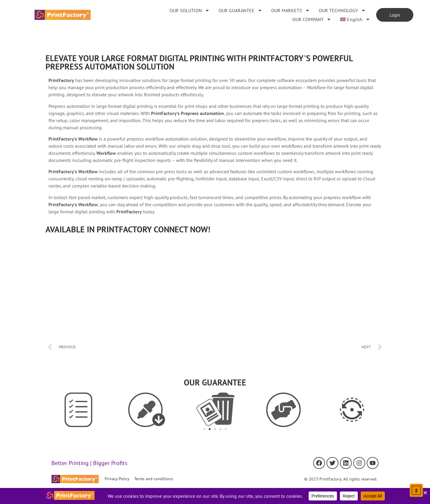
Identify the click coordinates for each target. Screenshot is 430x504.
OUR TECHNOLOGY (342, 10)
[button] (204, 429)
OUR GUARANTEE (240, 10)
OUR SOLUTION (190, 10)
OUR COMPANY (312, 19)
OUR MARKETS (291, 10)
